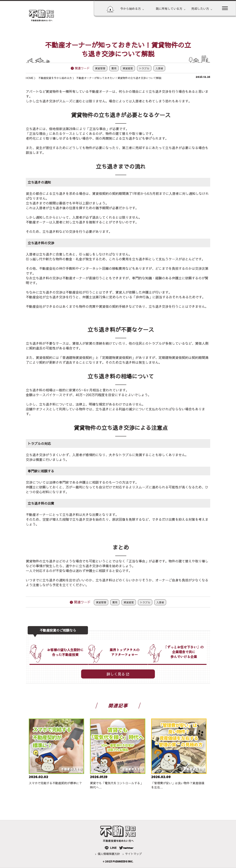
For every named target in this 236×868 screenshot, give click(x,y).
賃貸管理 (100, 68)
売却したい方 (200, 8)
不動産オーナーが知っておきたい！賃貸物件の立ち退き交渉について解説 (119, 78)
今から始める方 (131, 8)
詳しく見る (116, 674)
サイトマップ (133, 854)
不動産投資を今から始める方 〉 (57, 78)
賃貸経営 (128, 68)
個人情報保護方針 (109, 854)
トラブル (144, 68)
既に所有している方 (169, 8)
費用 (114, 68)
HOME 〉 (31, 78)
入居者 (159, 68)
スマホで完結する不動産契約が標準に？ (55, 783)
